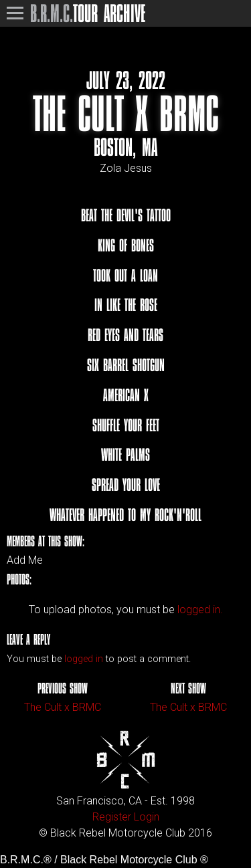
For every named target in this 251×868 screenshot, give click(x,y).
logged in (84, 659)
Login (147, 817)
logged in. (200, 610)
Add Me (25, 560)
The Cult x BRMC (63, 707)
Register (112, 817)
